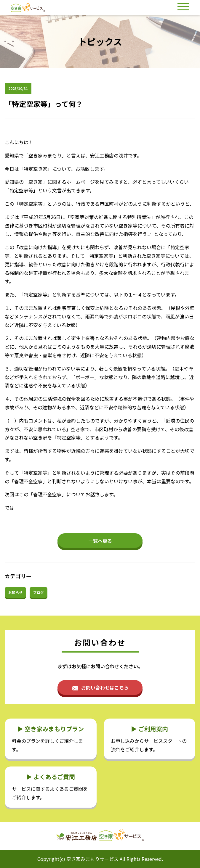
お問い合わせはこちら (105, 687)
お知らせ (15, 592)
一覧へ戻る (100, 541)
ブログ (39, 592)
